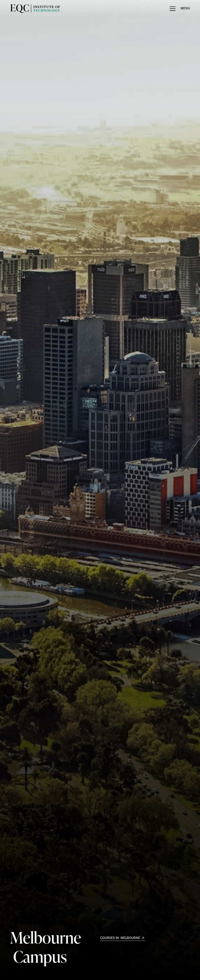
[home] (25, 9)
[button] (180, 9)
